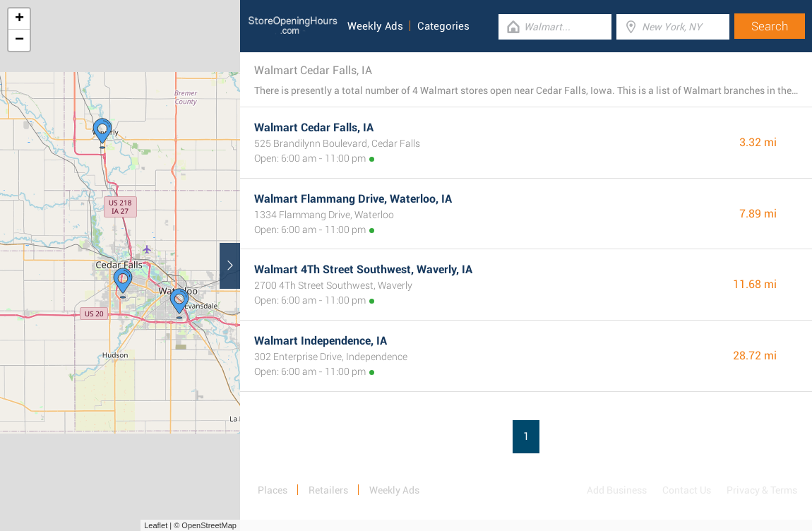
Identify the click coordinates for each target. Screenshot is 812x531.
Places (273, 490)
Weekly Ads (375, 26)
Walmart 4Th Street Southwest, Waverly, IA (363, 269)
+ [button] (19, 19)
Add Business (617, 490)
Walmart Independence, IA (321, 341)
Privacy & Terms (762, 490)
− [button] (19, 40)
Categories (443, 26)
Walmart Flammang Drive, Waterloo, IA (353, 199)
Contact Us (687, 490)
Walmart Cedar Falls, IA (314, 127)
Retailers (328, 490)
